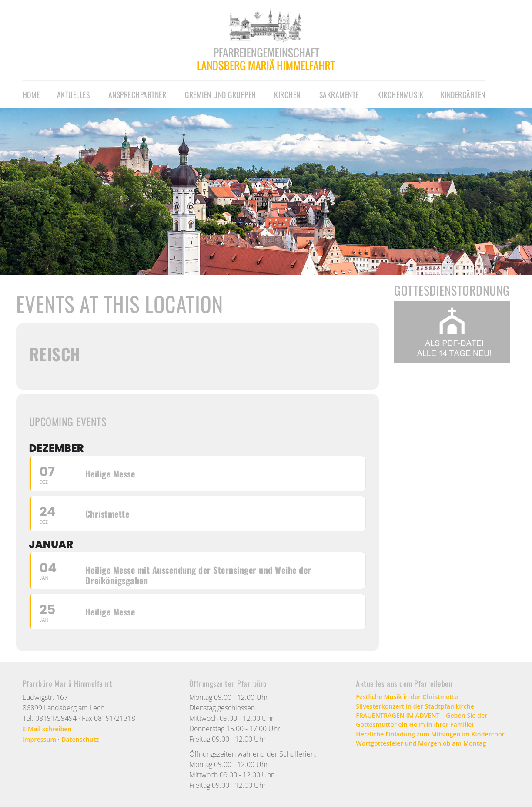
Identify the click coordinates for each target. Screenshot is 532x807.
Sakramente (339, 94)
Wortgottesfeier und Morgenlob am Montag (429, 760)
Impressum (42, 739)
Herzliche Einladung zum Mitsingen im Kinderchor (420, 744)
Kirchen (287, 94)
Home (31, 94)
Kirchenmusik (400, 94)
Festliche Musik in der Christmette (413, 697)
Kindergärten (463, 94)
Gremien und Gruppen (220, 94)
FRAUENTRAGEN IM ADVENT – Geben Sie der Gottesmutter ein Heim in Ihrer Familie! (430, 723)
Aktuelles (74, 94)
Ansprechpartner (137, 94)
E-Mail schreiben (50, 729)
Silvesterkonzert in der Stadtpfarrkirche (422, 708)
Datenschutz (87, 739)
